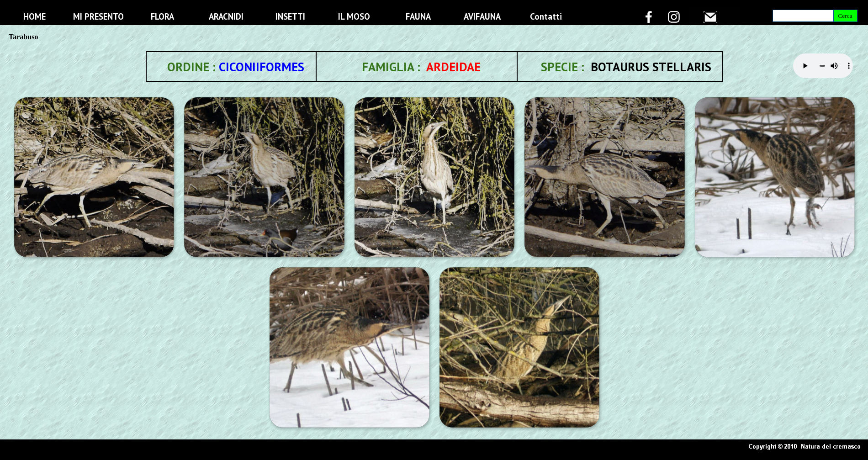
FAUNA (418, 16)
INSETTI (290, 16)
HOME (34, 16)
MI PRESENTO (98, 16)
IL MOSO (354, 16)
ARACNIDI (226, 16)
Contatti (546, 16)
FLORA (162, 16)
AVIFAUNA (482, 16)
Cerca (845, 16)
